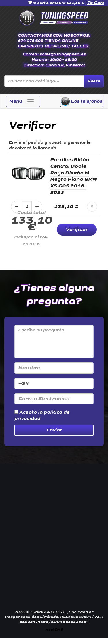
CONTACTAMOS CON (40, 36)
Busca (94, 81)
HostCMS (54, 630)
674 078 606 (30, 41)
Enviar (54, 430)
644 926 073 (30, 46)
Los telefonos (82, 101)
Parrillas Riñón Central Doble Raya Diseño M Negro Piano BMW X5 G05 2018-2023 (74, 176)
